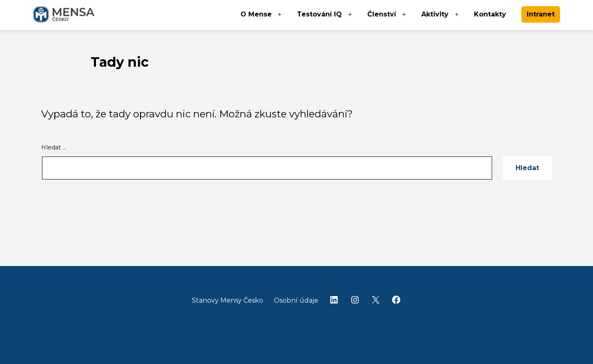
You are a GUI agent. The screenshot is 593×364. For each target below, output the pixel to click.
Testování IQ (319, 14)
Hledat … (54, 147)
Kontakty (490, 14)
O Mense (256, 14)
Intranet (541, 14)
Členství (382, 14)
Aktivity (435, 14)
